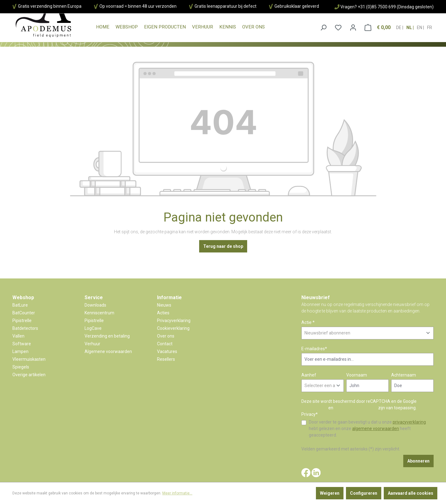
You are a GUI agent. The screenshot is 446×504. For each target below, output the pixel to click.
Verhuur (92, 344)
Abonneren (418, 461)
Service (94, 297)
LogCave (93, 328)
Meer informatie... (177, 493)
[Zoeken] (323, 28)
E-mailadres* (314, 349)
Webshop (23, 297)
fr (430, 26)
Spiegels (21, 367)
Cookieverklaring (173, 328)
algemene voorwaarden (376, 429)
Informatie (169, 297)
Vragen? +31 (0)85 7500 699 (368, 7)
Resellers (166, 359)
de (399, 26)
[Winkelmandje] (378, 28)
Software (22, 344)
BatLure (20, 305)
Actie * (308, 322)
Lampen (20, 351)
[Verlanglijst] (338, 28)
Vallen (18, 336)
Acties (163, 313)
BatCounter (24, 313)
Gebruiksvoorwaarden (356, 408)
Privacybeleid (314, 408)
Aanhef (309, 375)
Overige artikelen (29, 375)
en (420, 26)
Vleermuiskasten (29, 359)
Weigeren (330, 493)
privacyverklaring (409, 422)
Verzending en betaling (107, 336)
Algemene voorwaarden (108, 351)
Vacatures (167, 351)
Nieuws (164, 305)
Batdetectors (25, 328)
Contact (165, 344)
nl (410, 26)
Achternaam (404, 375)
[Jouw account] (353, 28)
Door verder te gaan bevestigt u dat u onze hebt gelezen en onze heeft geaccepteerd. (367, 429)
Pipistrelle (22, 321)
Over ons (166, 336)
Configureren (364, 493)
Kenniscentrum (99, 313)
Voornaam (357, 375)
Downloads (95, 305)
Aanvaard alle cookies (411, 493)
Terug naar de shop (223, 246)
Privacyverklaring (174, 321)
